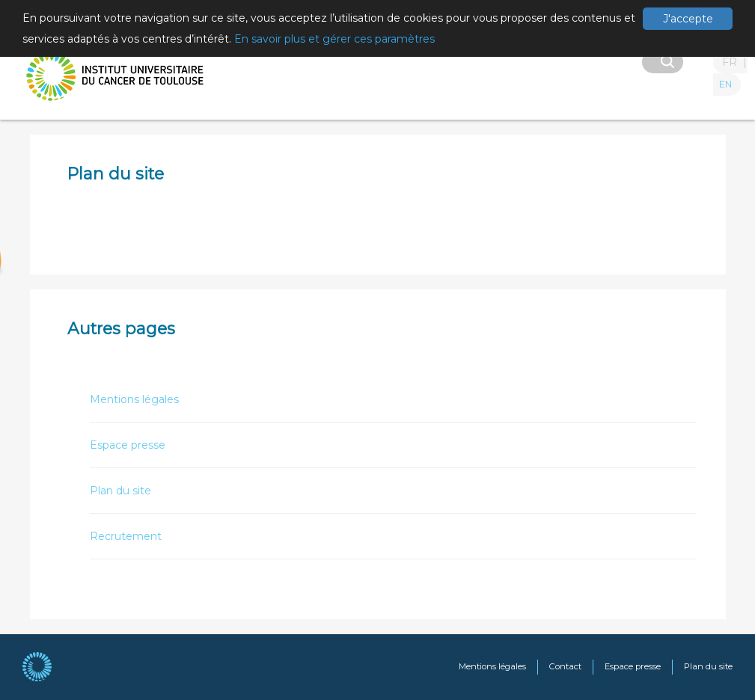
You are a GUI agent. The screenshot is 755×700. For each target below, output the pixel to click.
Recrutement (126, 536)
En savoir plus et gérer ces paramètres (334, 39)
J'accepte (688, 19)
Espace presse (128, 445)
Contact (565, 666)
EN (725, 84)
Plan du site (120, 491)
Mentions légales (134, 399)
